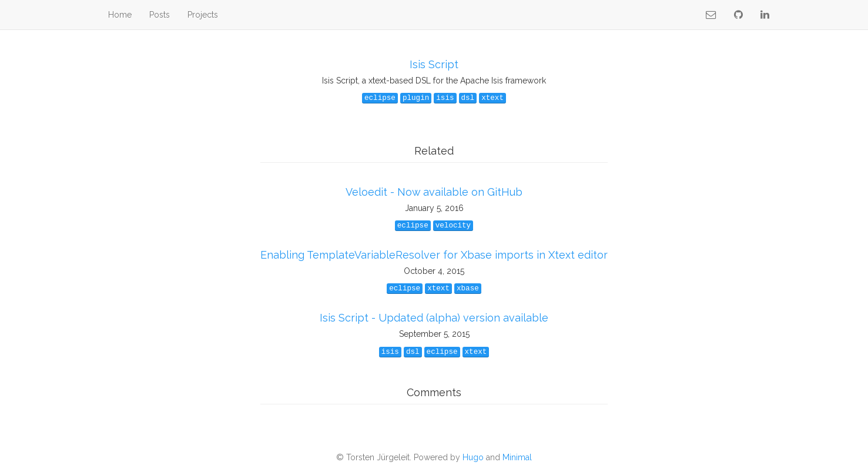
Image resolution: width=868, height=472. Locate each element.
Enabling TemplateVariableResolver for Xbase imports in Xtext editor (434, 255)
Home (120, 15)
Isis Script (434, 64)
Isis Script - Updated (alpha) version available (434, 318)
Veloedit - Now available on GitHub (434, 192)
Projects (203, 15)
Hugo (473, 457)
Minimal (517, 457)
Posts (160, 15)
